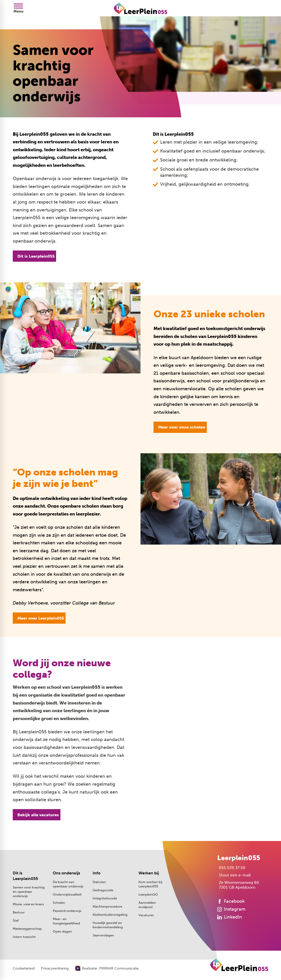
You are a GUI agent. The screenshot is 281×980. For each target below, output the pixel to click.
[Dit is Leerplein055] (34, 256)
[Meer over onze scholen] (180, 427)
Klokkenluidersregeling (110, 915)
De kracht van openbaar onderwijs (68, 884)
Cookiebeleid (24, 969)
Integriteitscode (105, 898)
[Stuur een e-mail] (234, 875)
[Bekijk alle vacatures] (37, 815)
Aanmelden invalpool (147, 905)
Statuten (99, 882)
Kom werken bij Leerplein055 (150, 884)
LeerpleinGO (148, 894)
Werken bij (149, 873)
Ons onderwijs (66, 873)
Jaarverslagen (103, 935)
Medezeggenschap (27, 929)
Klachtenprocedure (107, 906)
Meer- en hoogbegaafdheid (66, 921)
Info (97, 873)
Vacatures (146, 915)
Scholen (59, 903)
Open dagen (62, 931)
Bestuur (19, 912)
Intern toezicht (24, 937)
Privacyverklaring (55, 969)
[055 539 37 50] (231, 868)
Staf (16, 920)
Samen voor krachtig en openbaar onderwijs (29, 892)
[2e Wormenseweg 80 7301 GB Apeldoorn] (238, 885)
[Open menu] (18, 8)
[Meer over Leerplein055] (39, 618)
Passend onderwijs (67, 911)
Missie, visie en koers (28, 904)
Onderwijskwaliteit (67, 894)
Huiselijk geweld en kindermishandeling (108, 925)
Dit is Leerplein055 (25, 876)
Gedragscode (103, 890)
